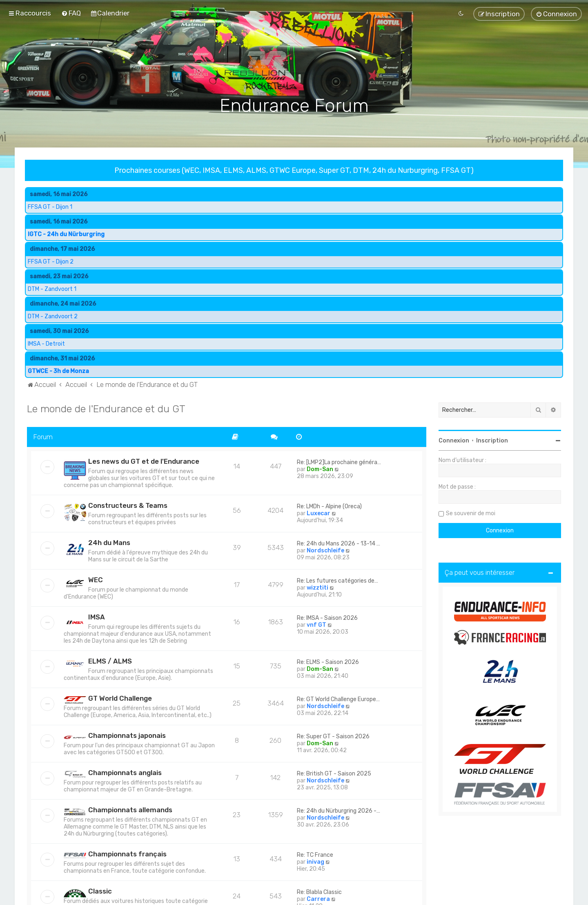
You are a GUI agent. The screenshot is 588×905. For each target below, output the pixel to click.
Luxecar (318, 513)
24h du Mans (109, 542)
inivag (315, 861)
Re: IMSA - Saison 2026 (327, 617)
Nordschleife (325, 550)
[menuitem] (71, 13)
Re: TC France (315, 854)
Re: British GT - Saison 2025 (334, 773)
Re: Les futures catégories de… (337, 580)
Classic (100, 890)
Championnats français (127, 853)
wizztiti (317, 587)
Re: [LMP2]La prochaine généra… (339, 461)
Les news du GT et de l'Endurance (144, 460)
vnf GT (316, 624)
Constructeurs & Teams (128, 505)
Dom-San (320, 468)
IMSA (97, 616)
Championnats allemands (130, 809)
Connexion (454, 440)
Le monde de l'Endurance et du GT (106, 408)
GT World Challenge (120, 697)
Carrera (318, 898)
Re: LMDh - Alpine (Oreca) (329, 506)
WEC (96, 579)
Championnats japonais (127, 735)
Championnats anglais (125, 772)
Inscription (492, 440)
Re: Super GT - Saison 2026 (333, 736)
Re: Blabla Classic (319, 891)
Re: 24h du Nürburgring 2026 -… (339, 810)
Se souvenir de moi (471, 513)
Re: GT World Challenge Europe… (338, 698)
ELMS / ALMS (110, 660)
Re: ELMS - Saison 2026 (328, 661)
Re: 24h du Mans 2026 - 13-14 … (339, 543)
